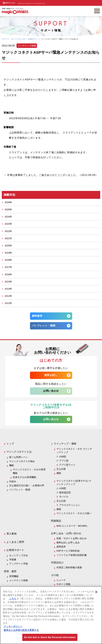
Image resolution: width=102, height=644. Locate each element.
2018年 (8, 260)
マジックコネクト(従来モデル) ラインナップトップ (74, 483)
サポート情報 (63, 584)
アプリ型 (64, 461)
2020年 (8, 246)
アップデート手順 (18, 564)
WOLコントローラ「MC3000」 (73, 526)
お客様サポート (15, 550)
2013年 (8, 296)
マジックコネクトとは (19, 452)
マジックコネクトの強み (22, 461)
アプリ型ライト (67, 465)
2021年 (8, 238)
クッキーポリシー (13, 627)
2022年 (8, 231)
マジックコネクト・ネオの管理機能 (29, 471)
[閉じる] (96, 592)
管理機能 (14, 576)
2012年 (8, 303)
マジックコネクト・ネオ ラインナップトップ (74, 451)
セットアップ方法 (18, 555)
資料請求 (37, 316)
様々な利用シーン (18, 457)
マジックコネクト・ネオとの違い (74, 513)
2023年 (8, 224)
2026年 (8, 202)
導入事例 (11, 534)
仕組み (13, 481)
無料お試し (51, 375)
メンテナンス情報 (18, 580)
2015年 (8, 282)
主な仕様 (61, 469)
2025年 (8, 209)
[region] (51, 615)
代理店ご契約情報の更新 (69, 567)
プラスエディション (70, 505)
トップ (10, 444)
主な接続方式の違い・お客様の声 (27, 485)
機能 (11, 465)
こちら (13, 599)
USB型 (63, 457)
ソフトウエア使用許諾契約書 (72, 555)
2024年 (8, 217)
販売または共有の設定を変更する (21, 630)
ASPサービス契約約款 (68, 551)
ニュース (61, 580)
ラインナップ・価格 (65, 444)
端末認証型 (65, 492)
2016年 (8, 274)
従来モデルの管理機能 (24, 477)
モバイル (64, 497)
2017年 (8, 267)
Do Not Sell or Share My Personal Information (50, 637)
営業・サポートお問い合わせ (72, 538)
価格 (59, 473)
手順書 (13, 560)
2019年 (8, 253)
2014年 (8, 289)
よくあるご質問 (15, 542)
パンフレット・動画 (44, 325)
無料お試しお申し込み (68, 543)
